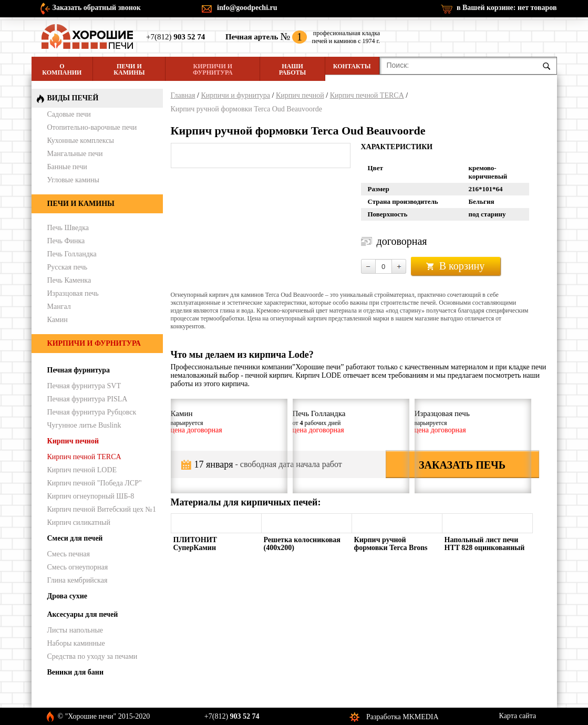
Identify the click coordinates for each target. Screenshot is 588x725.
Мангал (59, 307)
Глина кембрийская (78, 580)
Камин (58, 320)
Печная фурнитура (79, 370)
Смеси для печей (75, 538)
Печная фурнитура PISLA (87, 399)
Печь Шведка (68, 228)
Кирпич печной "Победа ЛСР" (95, 483)
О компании (62, 69)
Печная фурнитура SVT (84, 386)
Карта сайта (518, 716)
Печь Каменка (69, 280)
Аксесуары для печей (83, 614)
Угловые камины (73, 180)
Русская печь (68, 267)
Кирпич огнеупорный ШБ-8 (91, 496)
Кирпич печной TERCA (367, 95)
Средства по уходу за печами (92, 656)
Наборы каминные (76, 643)
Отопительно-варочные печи (92, 127)
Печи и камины (129, 69)
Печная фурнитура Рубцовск (92, 412)
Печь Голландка (72, 254)
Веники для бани (75, 672)
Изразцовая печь (73, 293)
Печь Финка (66, 241)
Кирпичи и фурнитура (213, 69)
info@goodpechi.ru (247, 8)
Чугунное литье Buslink (84, 425)
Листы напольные (75, 630)
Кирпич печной (300, 95)
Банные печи (67, 167)
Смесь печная (69, 554)
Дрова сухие (67, 596)
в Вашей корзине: (507, 8)
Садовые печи (69, 114)
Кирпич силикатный (79, 522)
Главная (183, 95)
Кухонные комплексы (81, 141)
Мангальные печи (75, 154)
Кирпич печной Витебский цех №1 (102, 509)
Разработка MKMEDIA (403, 717)
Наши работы (292, 69)
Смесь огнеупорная (78, 567)
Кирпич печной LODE (82, 470)
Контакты (352, 66)
